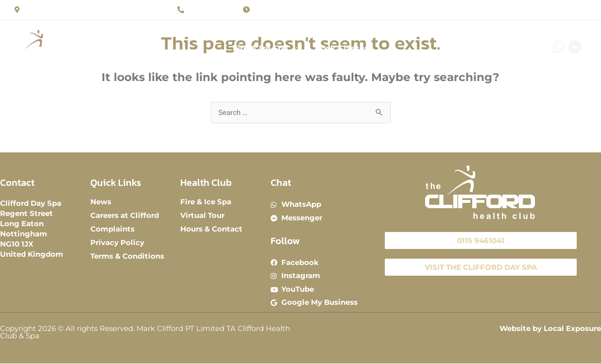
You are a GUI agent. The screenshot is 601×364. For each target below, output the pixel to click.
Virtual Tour (202, 215)
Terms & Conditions (127, 256)
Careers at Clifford (125, 215)
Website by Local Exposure (550, 329)
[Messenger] (575, 47)
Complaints (112, 229)
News (101, 202)
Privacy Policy (117, 242)
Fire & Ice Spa (261, 50)
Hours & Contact (211, 229)
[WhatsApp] (559, 47)
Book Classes (341, 50)
